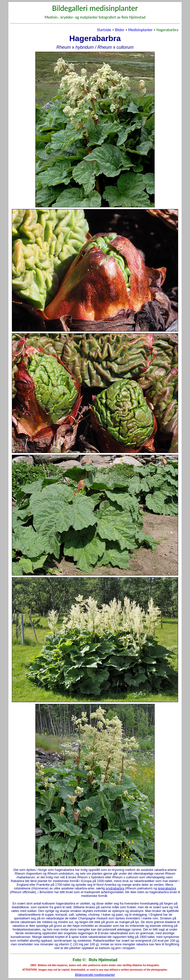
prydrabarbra (115, 888)
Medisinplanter (140, 30)
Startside (104, 30)
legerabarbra (167, 888)
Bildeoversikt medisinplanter (95, 975)
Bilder (120, 30)
